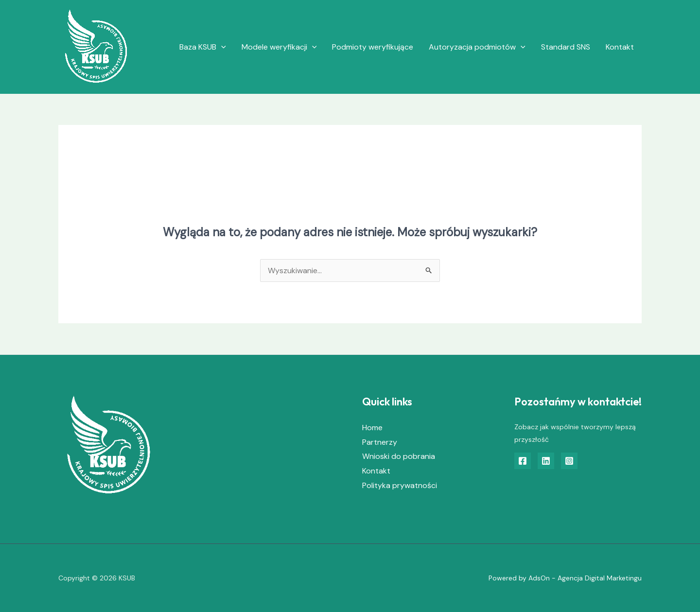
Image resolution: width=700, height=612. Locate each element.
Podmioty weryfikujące (373, 47)
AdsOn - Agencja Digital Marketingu (585, 578)
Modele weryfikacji (279, 47)
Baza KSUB (203, 47)
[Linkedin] (546, 461)
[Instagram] (569, 461)
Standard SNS (566, 47)
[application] (221, 47)
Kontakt (620, 47)
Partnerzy (380, 442)
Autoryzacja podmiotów (477, 47)
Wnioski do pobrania (399, 456)
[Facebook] (523, 461)
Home (372, 428)
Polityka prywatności (400, 485)
